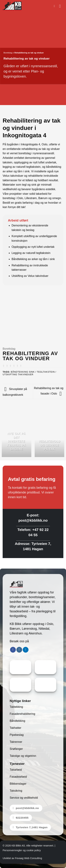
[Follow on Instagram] (19, 650)
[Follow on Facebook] (13, 650)
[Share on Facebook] (8, 366)
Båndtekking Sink (23, 372)
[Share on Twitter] (11, 366)
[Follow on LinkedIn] (26, 650)
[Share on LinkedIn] (22, 366)
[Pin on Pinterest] (18, 366)
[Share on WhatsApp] (4, 366)
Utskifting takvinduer (18, 374)
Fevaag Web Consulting (28, 858)
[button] (55, 6)
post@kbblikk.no (33, 520)
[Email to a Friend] (15, 366)
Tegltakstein (46, 372)
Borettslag (8, 53)
